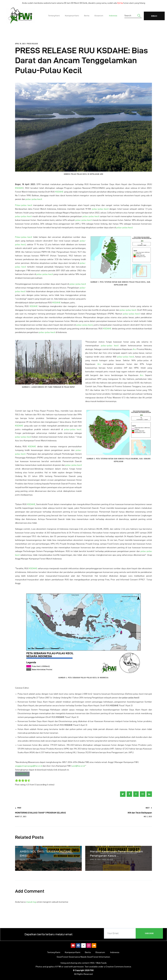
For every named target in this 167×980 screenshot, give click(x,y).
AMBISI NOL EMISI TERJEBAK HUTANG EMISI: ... (46, 854)
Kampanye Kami (73, 952)
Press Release (33, 44)
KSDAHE (19, 188)
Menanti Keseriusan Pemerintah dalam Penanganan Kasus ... (116, 854)
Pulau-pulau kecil (24, 205)
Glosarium (100, 952)
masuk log (31, 902)
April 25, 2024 (95, 860)
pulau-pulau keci (23, 437)
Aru (134, 349)
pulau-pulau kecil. (34, 199)
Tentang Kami (54, 952)
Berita (88, 952)
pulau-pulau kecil (100, 209)
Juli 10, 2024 (24, 860)
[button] (22, 774)
